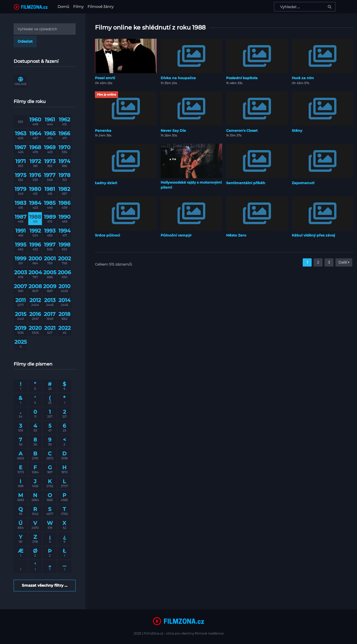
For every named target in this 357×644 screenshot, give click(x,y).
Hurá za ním (303, 78)
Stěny (297, 131)
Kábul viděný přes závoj (313, 235)
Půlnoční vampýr (176, 235)
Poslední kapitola (242, 78)
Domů (64, 6)
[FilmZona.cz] (31, 7)
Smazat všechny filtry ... (45, 585)
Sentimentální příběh (246, 183)
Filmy (78, 7)
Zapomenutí (303, 183)
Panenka (103, 131)
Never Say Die (173, 131)
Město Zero (236, 235)
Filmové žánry (101, 7)
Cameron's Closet (242, 131)
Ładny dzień (106, 183)
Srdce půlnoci (107, 235)
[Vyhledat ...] (305, 7)
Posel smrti (105, 78)
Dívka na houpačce (178, 78)
